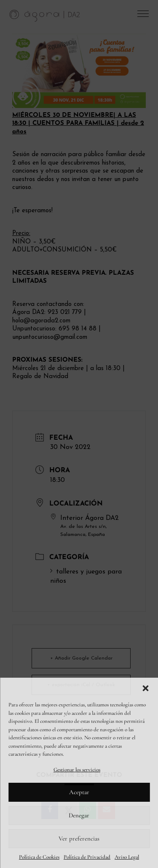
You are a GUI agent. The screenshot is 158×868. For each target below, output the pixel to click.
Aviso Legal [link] (127, 857)
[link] (45, 15)
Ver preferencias (79, 838)
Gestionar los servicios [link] (77, 770)
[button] (145, 688)
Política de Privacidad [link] (87, 857)
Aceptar (79, 792)
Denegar (79, 815)
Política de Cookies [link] (39, 857)
